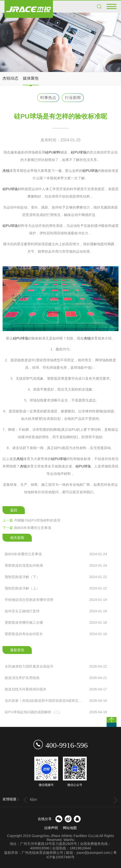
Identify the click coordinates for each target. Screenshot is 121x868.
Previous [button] (25, 800)
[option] (60, 42)
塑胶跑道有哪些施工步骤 (56, 622)
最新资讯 (17, 650)
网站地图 (70, 828)
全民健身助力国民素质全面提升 (56, 666)
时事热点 (48, 98)
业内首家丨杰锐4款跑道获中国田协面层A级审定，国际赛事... (56, 701)
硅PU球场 (78, 152)
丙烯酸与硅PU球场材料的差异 (32, 520)
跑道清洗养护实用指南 (56, 678)
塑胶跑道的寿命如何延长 (56, 634)
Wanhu (69, 840)
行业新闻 (73, 98)
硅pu (34, 799)
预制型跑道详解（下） (56, 577)
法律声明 (51, 828)
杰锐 (6, 171)
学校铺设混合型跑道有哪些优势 (56, 600)
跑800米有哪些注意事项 (27, 528)
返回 (14, 510)
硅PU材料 (53, 152)
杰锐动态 (10, 78)
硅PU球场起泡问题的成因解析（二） (56, 712)
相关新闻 (17, 538)
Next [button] (116, 800)
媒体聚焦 (31, 78)
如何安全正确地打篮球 (56, 611)
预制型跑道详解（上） (56, 588)
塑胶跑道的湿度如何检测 (56, 565)
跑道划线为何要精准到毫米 (56, 689)
